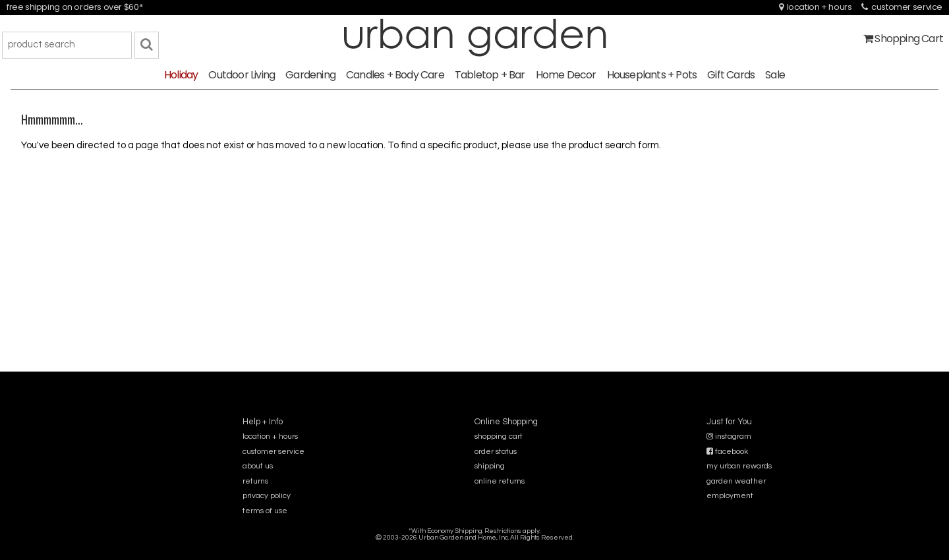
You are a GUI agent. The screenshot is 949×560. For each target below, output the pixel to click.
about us (258, 466)
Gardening (310, 75)
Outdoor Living (242, 75)
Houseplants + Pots (652, 75)
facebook (727, 452)
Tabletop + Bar (490, 75)
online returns (500, 481)
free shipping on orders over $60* (74, 7)
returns (255, 481)
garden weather (736, 481)
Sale (775, 75)
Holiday (181, 75)
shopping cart (499, 436)
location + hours (816, 7)
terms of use (265, 511)
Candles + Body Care (395, 75)
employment (730, 496)
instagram (729, 436)
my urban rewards (739, 466)
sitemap (474, 546)
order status (496, 452)
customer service (902, 7)
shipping (490, 466)
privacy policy (267, 496)
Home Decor (566, 75)
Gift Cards (731, 75)
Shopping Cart (903, 39)
